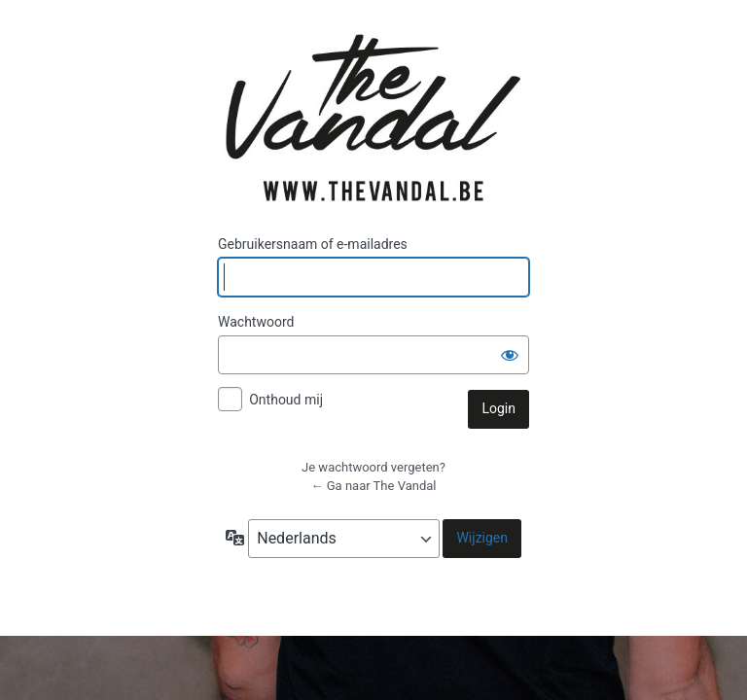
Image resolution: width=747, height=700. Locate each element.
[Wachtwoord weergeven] (510, 355)
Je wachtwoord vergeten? (373, 467)
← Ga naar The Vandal (374, 486)
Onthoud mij (286, 400)
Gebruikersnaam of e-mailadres (313, 244)
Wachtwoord (256, 322)
